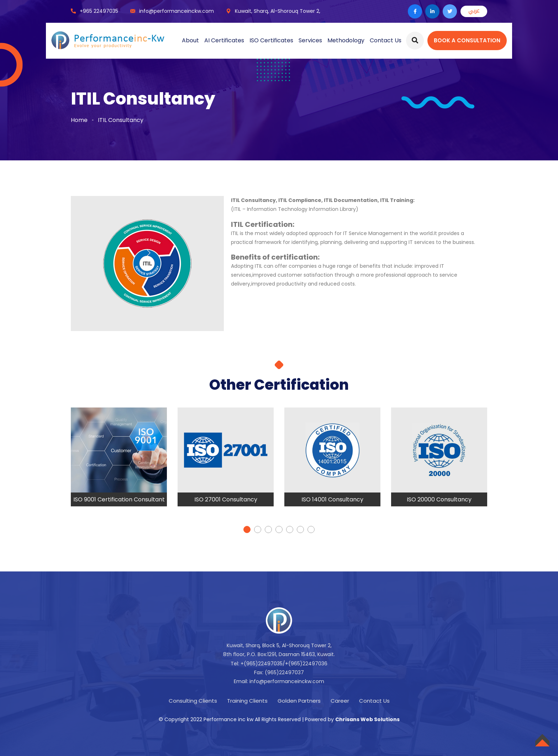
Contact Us (386, 40)
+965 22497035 (99, 11)
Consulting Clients (193, 701)
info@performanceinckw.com (177, 11)
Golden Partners (299, 701)
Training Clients (247, 701)
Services (310, 40)
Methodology (346, 40)
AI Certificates (224, 40)
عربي (474, 11)
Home (79, 120)
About (190, 40)
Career (340, 701)
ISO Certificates (271, 40)
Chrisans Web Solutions (367, 719)
